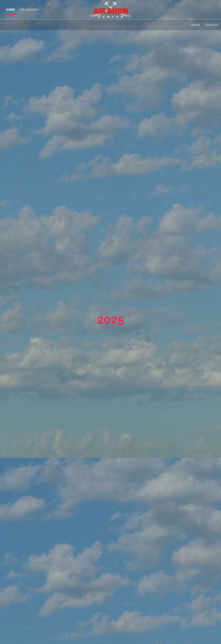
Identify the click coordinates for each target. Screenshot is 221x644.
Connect (211, 25)
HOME (11, 10)
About (196, 25)
